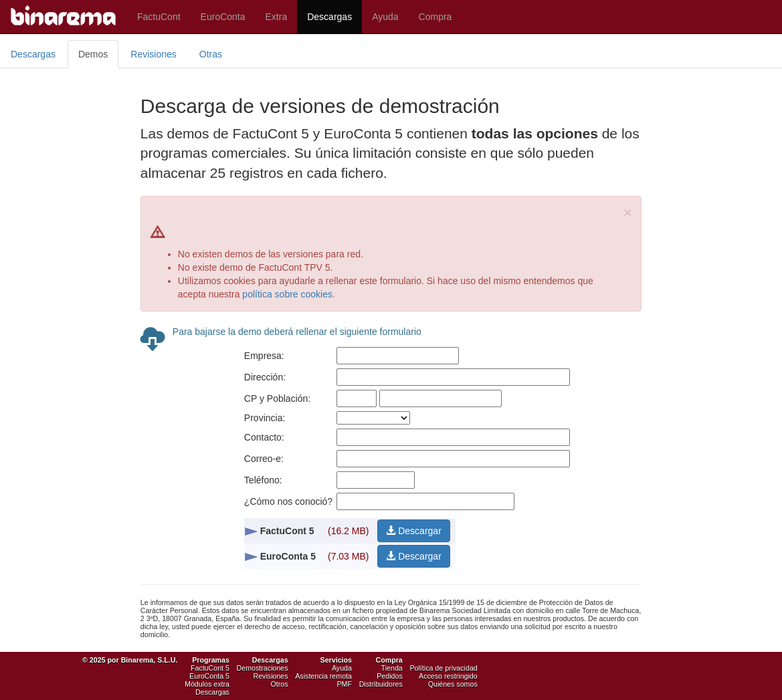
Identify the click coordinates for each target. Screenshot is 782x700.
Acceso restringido (448, 676)
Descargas (329, 17)
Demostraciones (263, 668)
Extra (277, 17)
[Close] (627, 212)
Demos (93, 54)
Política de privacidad (443, 668)
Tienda (392, 668)
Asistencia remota (323, 676)
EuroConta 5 (209, 676)
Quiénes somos (453, 684)
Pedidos (390, 676)
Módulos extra (207, 684)
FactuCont (159, 17)
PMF (344, 684)
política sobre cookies (287, 294)
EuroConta (223, 17)
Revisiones (153, 54)
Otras (211, 54)
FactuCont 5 (210, 668)
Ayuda (385, 17)
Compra (435, 17)
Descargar (413, 531)
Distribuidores (381, 684)
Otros (280, 684)
